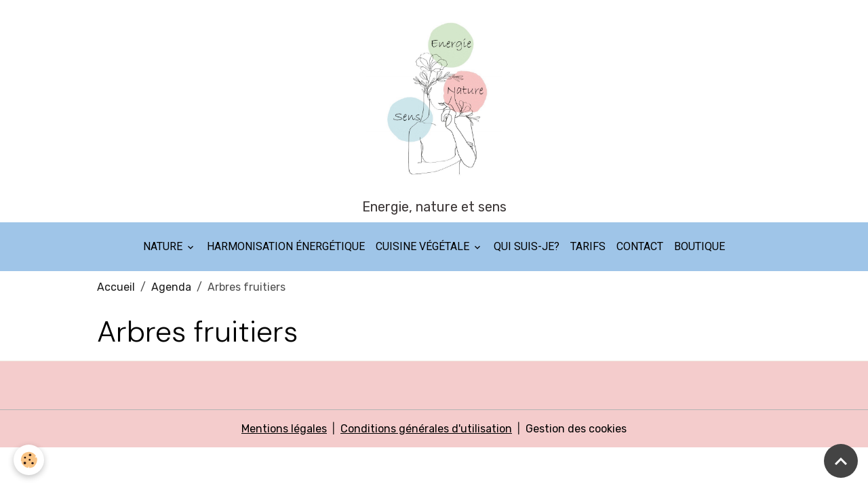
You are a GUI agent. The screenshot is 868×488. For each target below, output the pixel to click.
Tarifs (588, 246)
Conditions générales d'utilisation (426, 429)
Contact (640, 246)
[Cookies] (29, 460)
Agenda (171, 287)
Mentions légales (284, 429)
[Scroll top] (841, 461)
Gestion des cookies (576, 429)
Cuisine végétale (424, 246)
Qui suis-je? (527, 246)
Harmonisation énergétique (286, 246)
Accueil (116, 287)
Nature (164, 246)
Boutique (699, 246)
